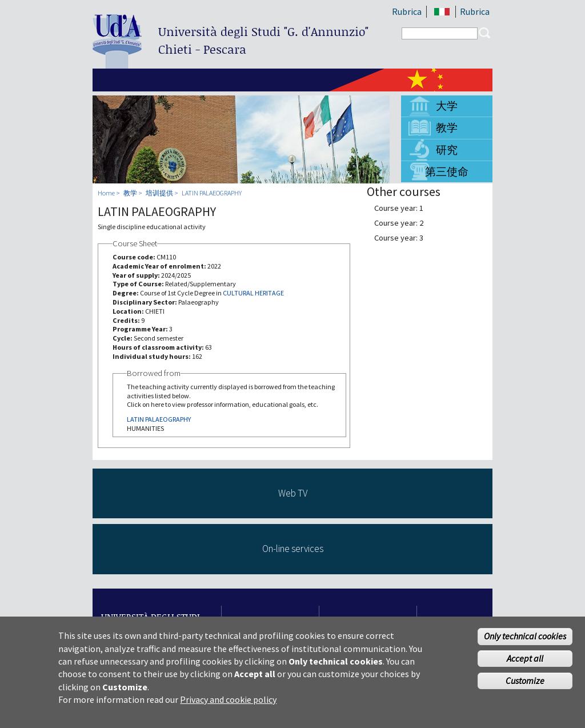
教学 (447, 127)
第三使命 (447, 171)
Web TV (293, 493)
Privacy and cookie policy (228, 706)
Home (106, 193)
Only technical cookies (525, 643)
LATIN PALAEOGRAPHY (212, 193)
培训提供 (159, 193)
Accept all (525, 665)
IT (442, 12)
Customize (525, 687)
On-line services (293, 549)
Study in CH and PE (271, 622)
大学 (447, 106)
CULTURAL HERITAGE (253, 293)
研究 (447, 150)
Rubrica (407, 11)
